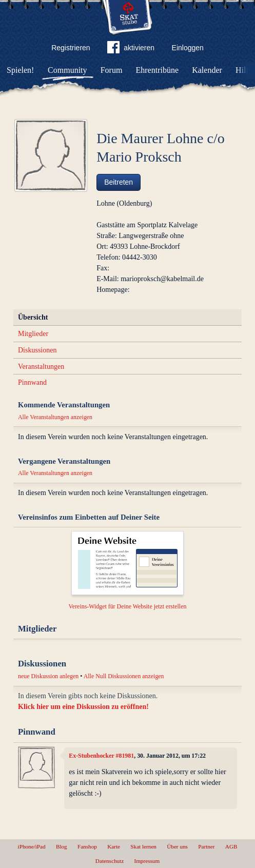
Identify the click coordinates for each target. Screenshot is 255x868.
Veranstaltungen (41, 367)
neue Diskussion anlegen (48, 676)
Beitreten (119, 182)
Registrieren (71, 48)
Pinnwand (32, 382)
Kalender (207, 70)
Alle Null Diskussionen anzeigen (124, 676)
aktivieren (131, 49)
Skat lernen (143, 846)
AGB (231, 846)
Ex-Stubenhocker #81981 (101, 756)
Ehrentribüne (158, 70)
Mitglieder (33, 334)
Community (67, 70)
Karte (114, 846)
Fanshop (87, 846)
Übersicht (33, 317)
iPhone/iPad (32, 846)
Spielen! (20, 70)
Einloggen (188, 48)
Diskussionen (37, 350)
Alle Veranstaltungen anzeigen (55, 417)
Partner (206, 846)
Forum (112, 70)
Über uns (177, 846)
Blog (62, 846)
